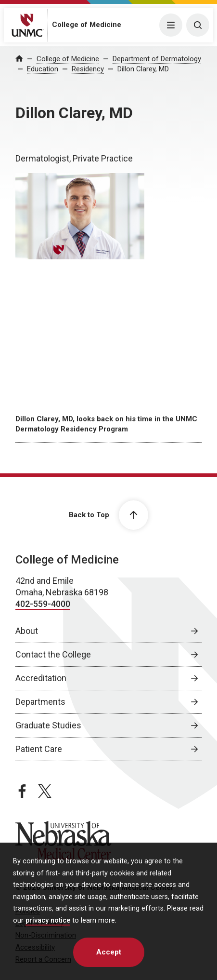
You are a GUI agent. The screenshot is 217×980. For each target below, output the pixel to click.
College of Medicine (87, 25)
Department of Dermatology (157, 59)
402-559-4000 (43, 604)
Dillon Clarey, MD (143, 69)
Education (43, 69)
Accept (109, 952)
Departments (40, 702)
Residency (88, 69)
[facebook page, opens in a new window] (22, 791)
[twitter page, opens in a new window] (45, 791)
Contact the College (53, 654)
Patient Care (39, 749)
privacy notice (48, 920)
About (27, 631)
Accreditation (41, 678)
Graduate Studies (48, 725)
